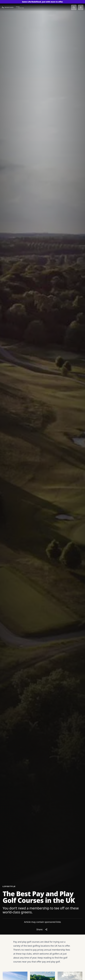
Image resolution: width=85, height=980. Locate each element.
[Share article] (46, 929)
